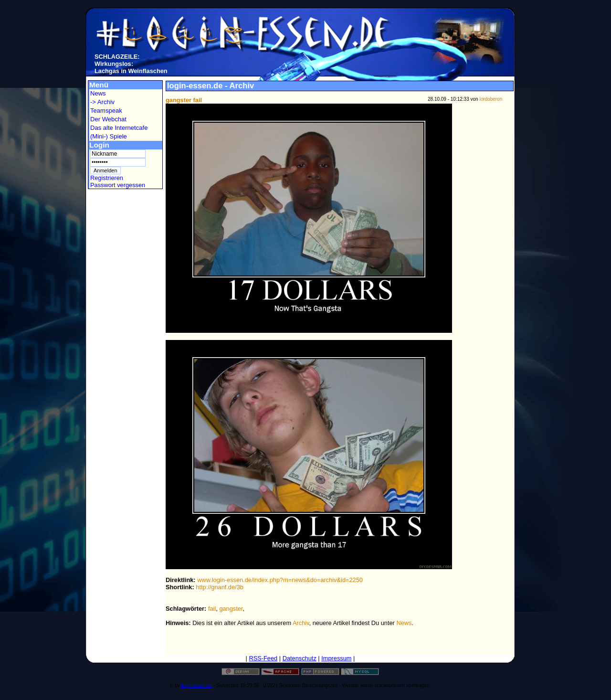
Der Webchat (108, 119)
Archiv (301, 623)
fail (212, 609)
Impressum (336, 658)
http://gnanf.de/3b (220, 587)
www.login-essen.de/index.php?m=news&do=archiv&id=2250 (280, 580)
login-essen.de (196, 685)
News (98, 93)
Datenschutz (300, 658)
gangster (231, 609)
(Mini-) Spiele (109, 136)
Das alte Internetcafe (119, 128)
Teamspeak (106, 111)
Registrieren (107, 178)
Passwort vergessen (118, 185)
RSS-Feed (263, 658)
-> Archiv (102, 102)
